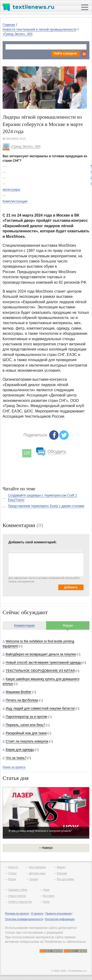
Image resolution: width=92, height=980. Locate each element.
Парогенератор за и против (26, 717)
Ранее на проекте (14, 767)
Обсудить (57, 452)
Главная (9, 25)
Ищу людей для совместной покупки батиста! (40, 708)
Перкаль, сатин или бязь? (25, 725)
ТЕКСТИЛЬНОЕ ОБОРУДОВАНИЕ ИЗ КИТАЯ (40, 671)
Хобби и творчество (20, 902)
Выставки (49, 896)
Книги (46, 902)
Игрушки (62, 873)
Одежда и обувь (18, 890)
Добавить (71, 587)
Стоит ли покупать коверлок (27, 741)
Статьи (12, 873)
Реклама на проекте (17, 913)
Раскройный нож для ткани (26, 733)
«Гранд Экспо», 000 (18, 34)
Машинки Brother (18, 692)
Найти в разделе (65, 53)
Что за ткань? (16, 758)
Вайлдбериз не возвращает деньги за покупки (41, 654)
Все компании (38, 867)
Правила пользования (59, 913)
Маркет (61, 867)
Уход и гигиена (17, 896)
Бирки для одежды (20, 750)
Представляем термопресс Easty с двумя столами (46, 506)
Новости (13, 867)
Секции (34, 879)
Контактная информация (60, 919)
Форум (68, 625)
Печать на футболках (22, 700)
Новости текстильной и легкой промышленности (39, 29)
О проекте (37, 913)
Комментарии (24, 625)
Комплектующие (15, 201)
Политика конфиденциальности (24, 919)
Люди (46, 890)
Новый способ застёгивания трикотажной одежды (44, 662)
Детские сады (37, 873)
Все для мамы (65, 879)
